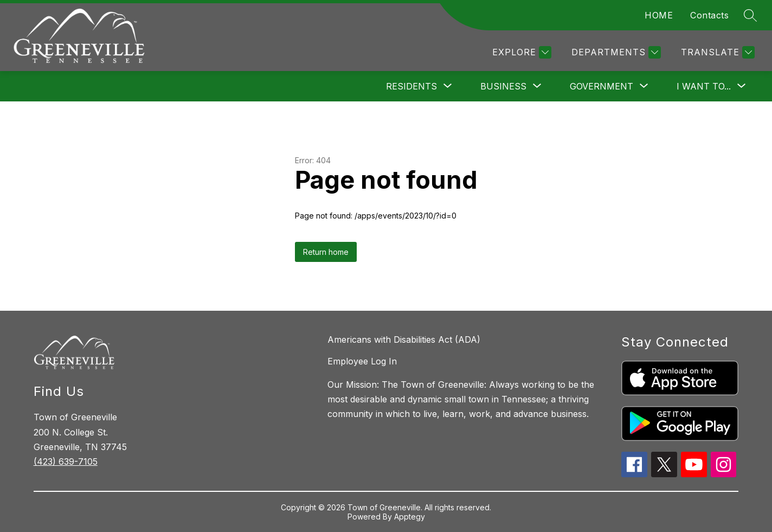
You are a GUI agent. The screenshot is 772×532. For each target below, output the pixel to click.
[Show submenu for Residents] (411, 86)
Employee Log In (362, 361)
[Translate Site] (716, 52)
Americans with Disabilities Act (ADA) (404, 339)
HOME (659, 15)
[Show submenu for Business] (503, 86)
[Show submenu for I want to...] (704, 86)
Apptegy (410, 517)
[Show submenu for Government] (601, 86)
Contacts (709, 15)
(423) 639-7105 (66, 462)
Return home (326, 252)
